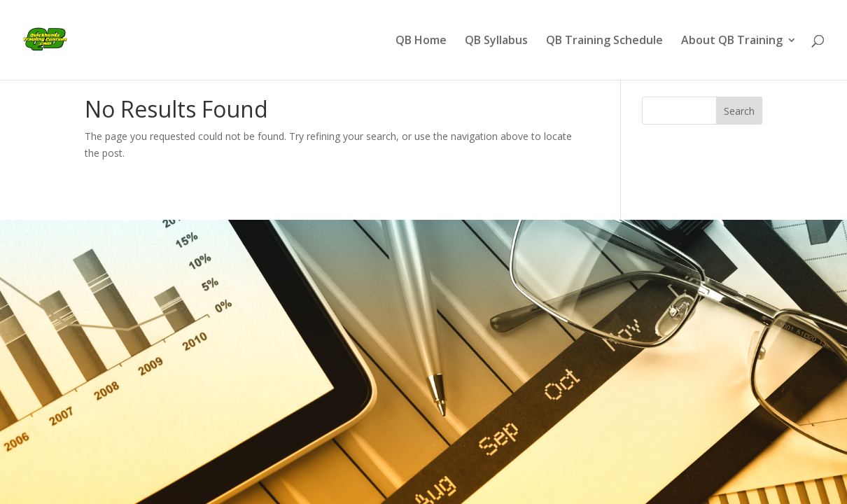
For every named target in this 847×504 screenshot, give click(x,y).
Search (739, 111)
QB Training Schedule (604, 41)
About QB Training (732, 41)
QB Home (421, 41)
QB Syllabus (496, 41)
